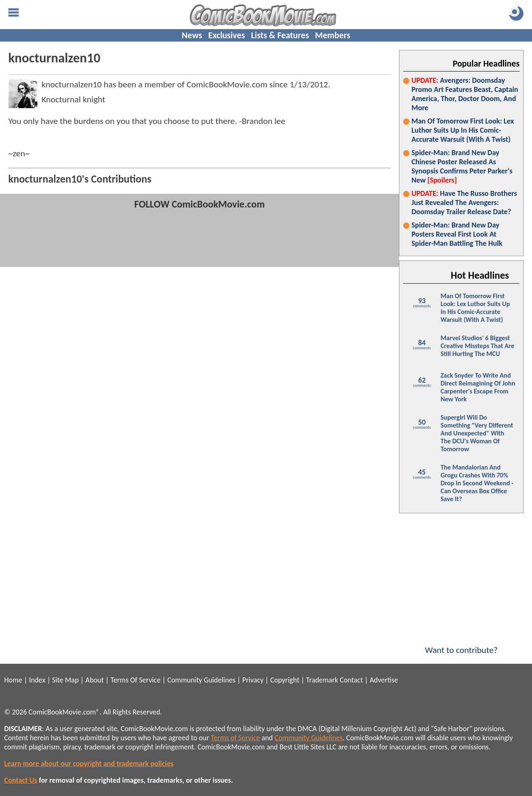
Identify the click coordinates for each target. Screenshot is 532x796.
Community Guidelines (201, 680)
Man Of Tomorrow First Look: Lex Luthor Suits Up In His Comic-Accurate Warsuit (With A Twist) (463, 130)
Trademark (322, 680)
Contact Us (21, 780)
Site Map (65, 680)
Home (13, 680)
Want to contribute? (461, 645)
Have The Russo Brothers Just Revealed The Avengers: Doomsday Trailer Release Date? (464, 203)
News (192, 35)
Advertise (384, 680)
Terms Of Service (135, 680)
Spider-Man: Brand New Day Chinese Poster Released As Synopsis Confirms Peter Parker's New (462, 166)
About (94, 680)
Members (333, 35)
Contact (351, 680)
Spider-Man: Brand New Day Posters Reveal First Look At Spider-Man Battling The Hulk (457, 234)
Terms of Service (235, 738)
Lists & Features (280, 35)
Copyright (285, 680)
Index (37, 680)
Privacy (253, 680)
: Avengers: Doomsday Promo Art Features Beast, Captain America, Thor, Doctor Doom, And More (465, 94)
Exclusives (227, 35)
